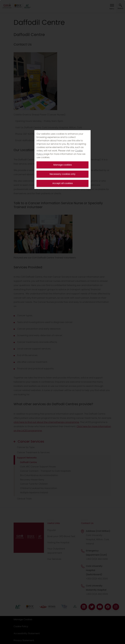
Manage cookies (63, 165)
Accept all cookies (63, 183)
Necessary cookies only (63, 174)
